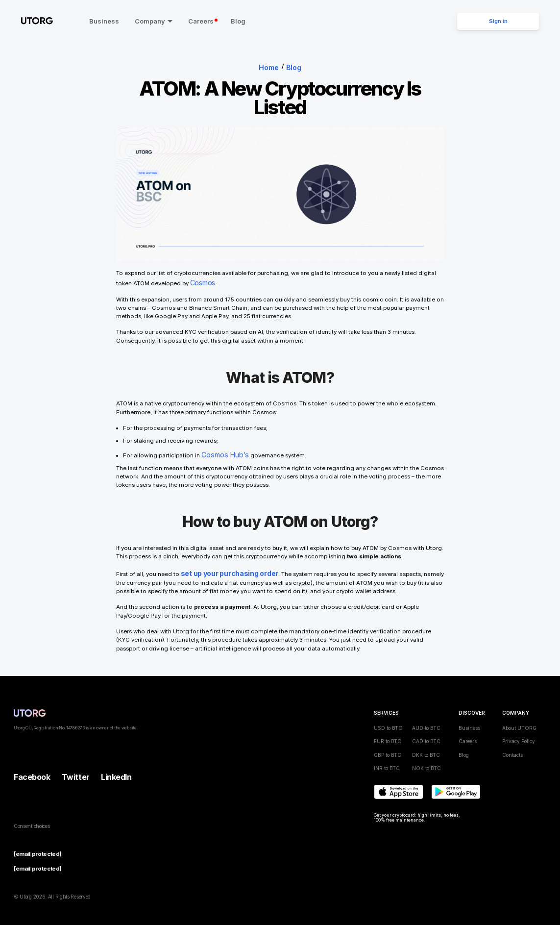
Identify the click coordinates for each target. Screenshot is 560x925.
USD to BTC (388, 720)
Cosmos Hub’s (221, 450)
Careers (192, 21)
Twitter (76, 769)
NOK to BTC (426, 760)
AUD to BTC (426, 720)
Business (93, 21)
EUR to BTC (388, 733)
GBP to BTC (388, 747)
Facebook (32, 769)
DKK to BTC (426, 747)
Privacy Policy (519, 733)
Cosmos (202, 279)
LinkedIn (116, 769)
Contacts (512, 747)
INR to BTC (387, 760)
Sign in (498, 21)
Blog (227, 21)
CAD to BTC (426, 733)
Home (270, 66)
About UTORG (519, 720)
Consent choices (32, 818)
